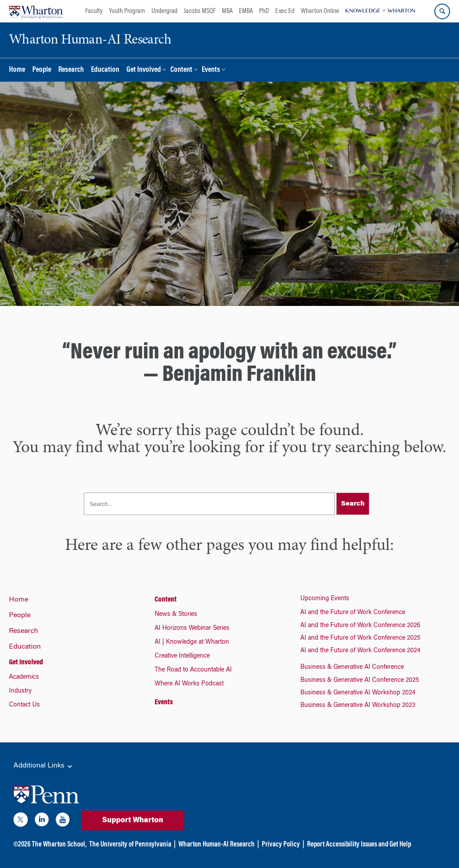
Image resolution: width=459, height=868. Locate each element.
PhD (264, 11)
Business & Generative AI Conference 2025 (360, 680)
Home (17, 70)
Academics (24, 677)
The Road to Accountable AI (193, 670)
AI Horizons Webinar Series (192, 628)
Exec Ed (285, 11)
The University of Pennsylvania (130, 845)
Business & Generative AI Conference (352, 667)
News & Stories (176, 615)
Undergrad (165, 11)
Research (71, 70)
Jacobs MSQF (200, 11)
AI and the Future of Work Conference (353, 613)
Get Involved (144, 70)
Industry (20, 691)
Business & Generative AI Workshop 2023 (358, 706)
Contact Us (24, 705)
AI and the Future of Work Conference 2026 (360, 626)
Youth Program (127, 11)
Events (211, 70)
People (42, 70)
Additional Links (43, 766)
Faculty (94, 11)
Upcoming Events (325, 599)
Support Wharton (133, 820)
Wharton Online (320, 11)
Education (105, 70)
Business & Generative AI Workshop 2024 (358, 693)
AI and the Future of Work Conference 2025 (360, 638)
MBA (227, 11)
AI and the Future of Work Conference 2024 (360, 651)
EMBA (246, 11)
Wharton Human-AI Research (217, 845)
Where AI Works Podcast (189, 684)
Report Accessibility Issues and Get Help (359, 845)
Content (181, 70)
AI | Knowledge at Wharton (192, 642)
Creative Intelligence (182, 656)
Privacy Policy (281, 845)
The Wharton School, (59, 845)
